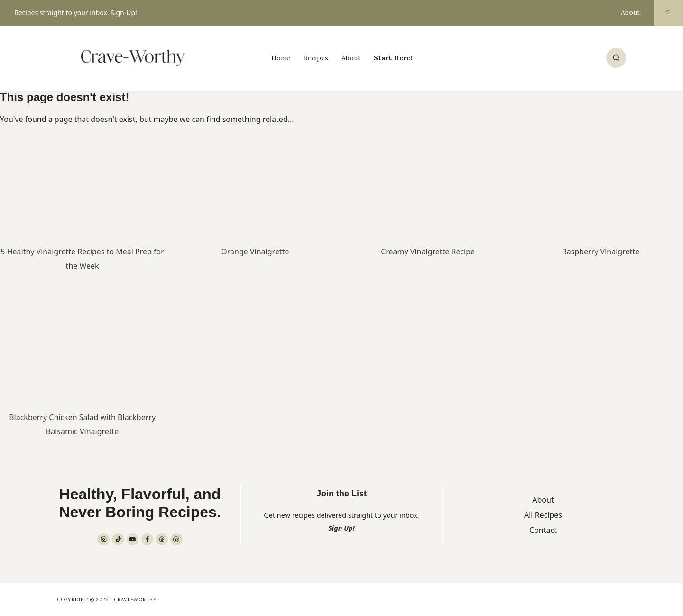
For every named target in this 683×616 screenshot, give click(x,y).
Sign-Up (123, 13)
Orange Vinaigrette (255, 252)
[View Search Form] (616, 58)
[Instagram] (103, 540)
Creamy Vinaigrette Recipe (428, 252)
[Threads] (162, 540)
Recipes (316, 58)
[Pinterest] (176, 540)
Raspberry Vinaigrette (601, 252)
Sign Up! (341, 528)
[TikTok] (118, 540)
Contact (543, 530)
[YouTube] (133, 540)
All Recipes (543, 515)
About (630, 12)
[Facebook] (148, 540)
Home (281, 58)
